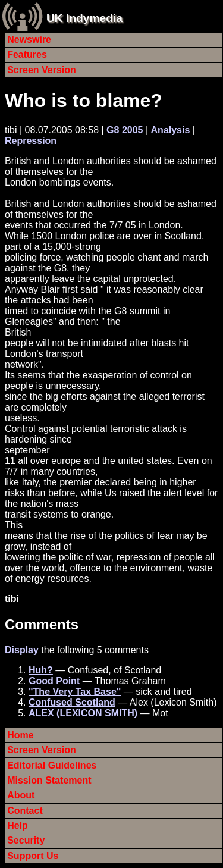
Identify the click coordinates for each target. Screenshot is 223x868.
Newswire (29, 40)
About (21, 795)
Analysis (171, 130)
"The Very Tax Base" (75, 692)
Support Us (33, 856)
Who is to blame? (84, 101)
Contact (25, 811)
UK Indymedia (84, 18)
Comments (42, 624)
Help (18, 825)
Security (26, 840)
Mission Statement (49, 780)
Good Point (54, 681)
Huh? (41, 670)
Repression (31, 141)
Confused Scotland (72, 702)
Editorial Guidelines (52, 765)
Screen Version (42, 70)
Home (20, 735)
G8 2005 (125, 130)
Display (22, 650)
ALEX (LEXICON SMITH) (83, 713)
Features (27, 54)
